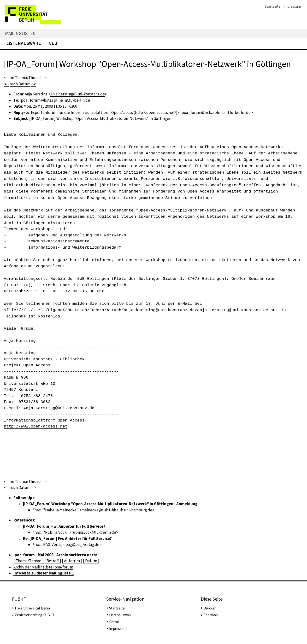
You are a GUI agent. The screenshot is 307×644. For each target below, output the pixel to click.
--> (44, 78)
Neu (53, 43)
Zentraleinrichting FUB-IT (35, 615)
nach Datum (20, 84)
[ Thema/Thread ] (29, 561)
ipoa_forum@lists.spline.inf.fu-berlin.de (55, 100)
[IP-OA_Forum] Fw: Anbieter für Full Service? (64, 526)
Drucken (210, 608)
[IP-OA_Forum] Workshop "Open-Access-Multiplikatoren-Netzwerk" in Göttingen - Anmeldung (110, 504)
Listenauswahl (24, 43)
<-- (6, 78)
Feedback (211, 615)
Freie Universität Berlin (32, 608)
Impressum (292, 6)
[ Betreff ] (53, 561)
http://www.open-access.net (36, 426)
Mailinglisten (20, 33)
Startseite (273, 6)
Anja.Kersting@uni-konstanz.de (78, 94)
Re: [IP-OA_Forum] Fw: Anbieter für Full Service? (67, 539)
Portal (114, 622)
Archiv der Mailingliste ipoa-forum (43, 567)
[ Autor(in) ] (72, 561)
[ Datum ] (91, 561)
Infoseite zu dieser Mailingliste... (44, 573)
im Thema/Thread (25, 78)
